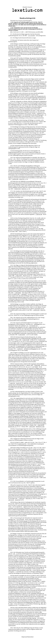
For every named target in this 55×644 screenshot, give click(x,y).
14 (11, 158)
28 (11, 337)
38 (11, 485)
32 (11, 398)
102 (17, 507)
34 (11, 439)
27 (11, 323)
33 (11, 429)
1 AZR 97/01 (12, 383)
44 (11, 608)
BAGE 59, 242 (26, 276)
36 (11, 448)
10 (28, 113)
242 (35, 398)
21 (11, 251)
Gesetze (30, 7)
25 (11, 314)
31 (11, 392)
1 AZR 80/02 (24, 294)
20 (16, 221)
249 (11, 592)
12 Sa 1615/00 (31, 36)
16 (11, 181)
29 (11, 353)
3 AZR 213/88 (26, 340)
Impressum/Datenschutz (28, 637)
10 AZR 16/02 (28, 380)
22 (11, 265)
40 (11, 518)
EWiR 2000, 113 (14, 241)
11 (11, 127)
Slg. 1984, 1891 (42, 604)
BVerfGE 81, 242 (40, 427)
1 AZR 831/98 (34, 99)
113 (34, 22)
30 (11, 364)
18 (11, 199)
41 (11, 534)
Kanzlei (25, 7)
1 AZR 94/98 (37, 365)
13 (11, 151)
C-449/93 (43, 581)
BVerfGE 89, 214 (12, 427)
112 (38, 294)
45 (11, 628)
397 (10, 315)
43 (11, 575)
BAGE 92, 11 (42, 99)
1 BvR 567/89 (41, 425)
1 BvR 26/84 (32, 427)
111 (16, 99)
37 (11, 481)
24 (11, 304)
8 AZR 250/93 (22, 335)
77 (43, 442)
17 (11, 191)
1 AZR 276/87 (19, 276)
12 (11, 146)
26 (11, 318)
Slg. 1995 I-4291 (23, 583)
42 (11, 552)
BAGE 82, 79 (18, 500)
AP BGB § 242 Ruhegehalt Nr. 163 (32, 349)
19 (11, 218)
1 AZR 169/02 (18, 293)
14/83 (11, 604)
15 (11, 166)
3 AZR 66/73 (20, 349)
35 (11, 442)
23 (11, 281)
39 (11, 502)
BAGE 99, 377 (20, 383)
